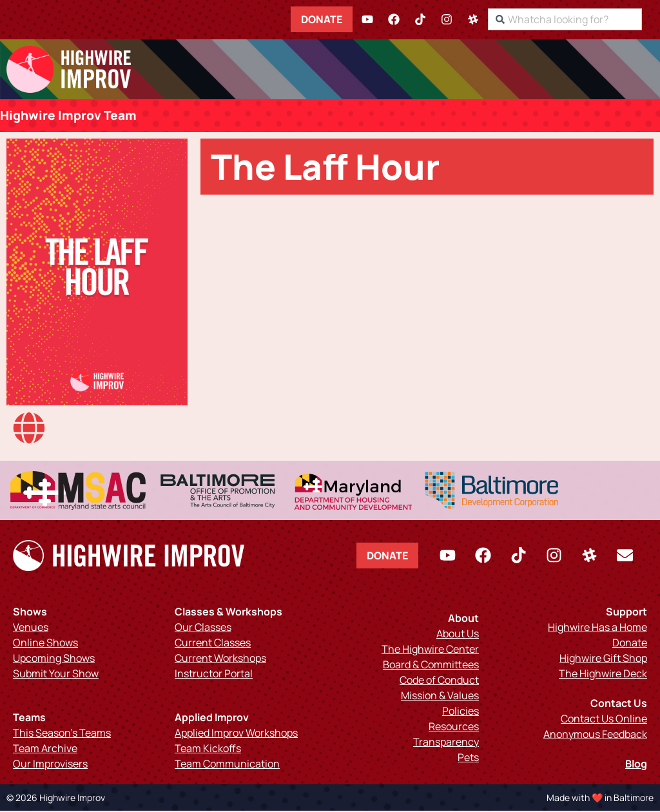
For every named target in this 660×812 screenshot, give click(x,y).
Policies (461, 712)
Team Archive (45, 749)
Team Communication (227, 765)
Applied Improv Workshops (236, 734)
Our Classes (203, 628)
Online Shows (45, 644)
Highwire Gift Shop (603, 659)
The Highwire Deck (603, 675)
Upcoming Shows (54, 659)
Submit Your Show (56, 675)
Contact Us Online (604, 720)
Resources (454, 728)
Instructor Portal (214, 675)
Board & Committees (431, 666)
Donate (333, 19)
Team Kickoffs (208, 749)
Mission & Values (440, 697)
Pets (468, 759)
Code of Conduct (439, 681)
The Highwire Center (430, 650)
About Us (458, 635)
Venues (31, 628)
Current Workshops (220, 659)
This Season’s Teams (62, 734)
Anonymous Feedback (595, 735)
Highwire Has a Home (597, 628)
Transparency (446, 743)
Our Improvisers (50, 765)
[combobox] (577, 19)
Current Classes (213, 644)
